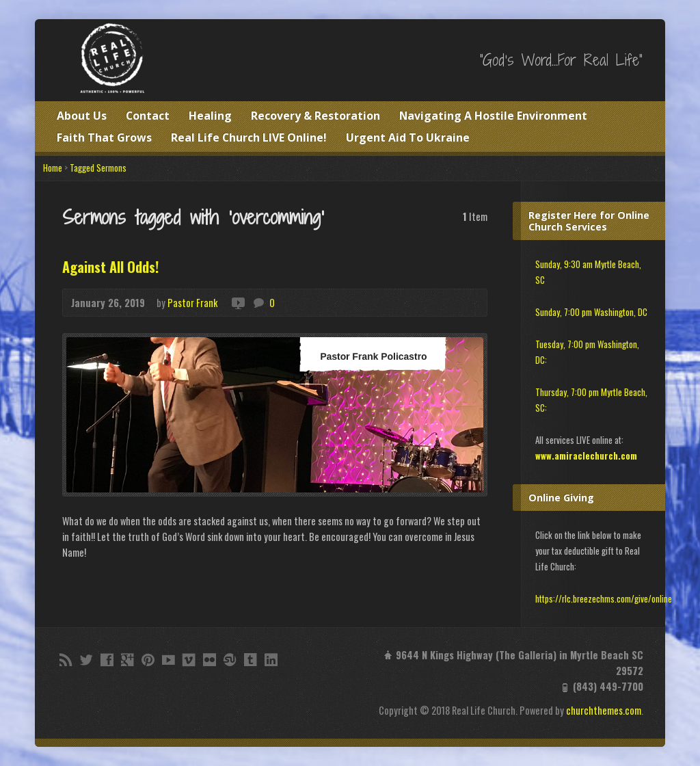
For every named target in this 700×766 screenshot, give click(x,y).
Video (238, 303)
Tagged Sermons (98, 168)
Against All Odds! (110, 267)
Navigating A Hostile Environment (493, 116)
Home (53, 168)
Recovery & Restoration (315, 116)
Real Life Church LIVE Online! (249, 137)
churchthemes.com (604, 710)
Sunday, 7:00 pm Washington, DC (591, 312)
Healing (210, 116)
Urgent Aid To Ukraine (408, 137)
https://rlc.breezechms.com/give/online (604, 599)
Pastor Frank (192, 303)
